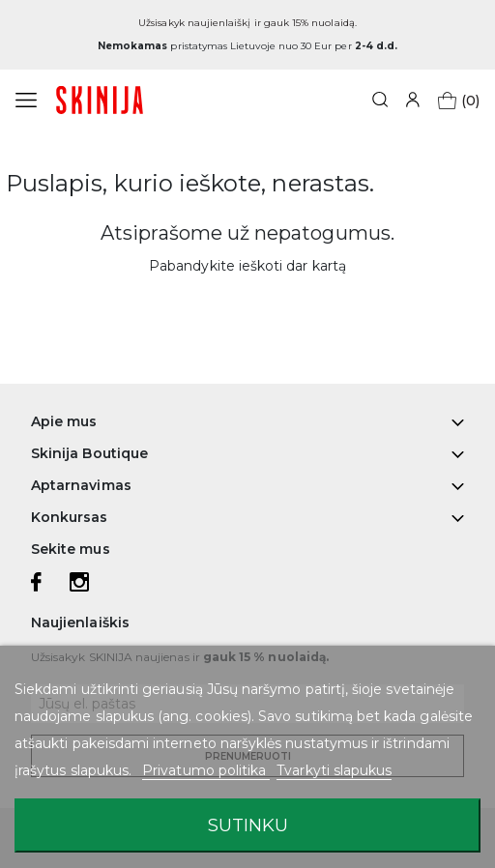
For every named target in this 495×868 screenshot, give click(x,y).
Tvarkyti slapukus (334, 770)
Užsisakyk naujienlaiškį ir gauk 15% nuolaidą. (247, 23)
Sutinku (248, 825)
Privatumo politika (206, 770)
